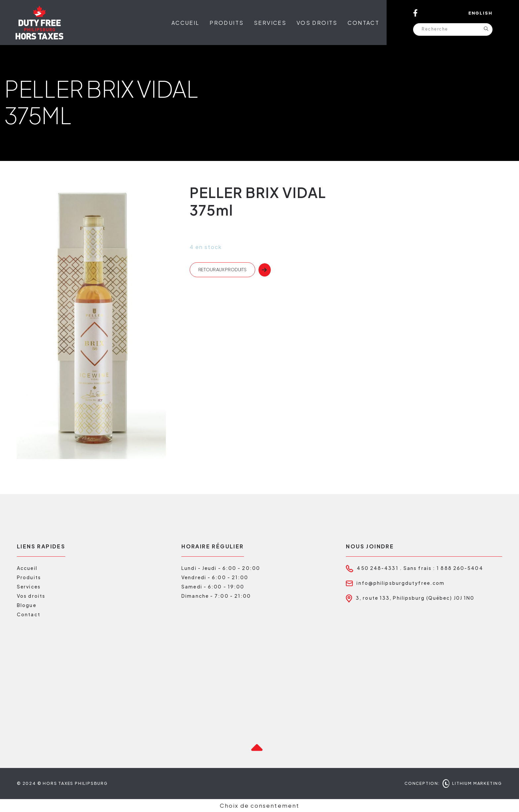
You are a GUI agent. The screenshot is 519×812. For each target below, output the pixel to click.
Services (270, 23)
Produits (227, 23)
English (480, 13)
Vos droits (317, 23)
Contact (363, 23)
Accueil (186, 23)
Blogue (27, 605)
